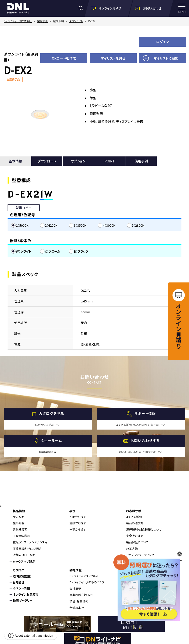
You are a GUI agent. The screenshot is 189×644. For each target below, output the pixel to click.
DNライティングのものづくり (87, 582)
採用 (129, 570)
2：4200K (51, 225)
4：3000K (109, 225)
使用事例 (141, 161)
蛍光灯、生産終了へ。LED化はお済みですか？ (154, 561)
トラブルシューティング (140, 555)
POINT (110, 161)
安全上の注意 (135, 536)
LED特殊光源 (21, 536)
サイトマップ (134, 594)
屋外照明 (19, 523)
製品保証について (138, 542)
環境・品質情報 (79, 601)
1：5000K (22, 225)
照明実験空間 (22, 576)
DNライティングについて (84, 576)
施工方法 (132, 549)
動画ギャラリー (23, 600)
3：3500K (80, 225)
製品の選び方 (135, 523)
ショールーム (51, 440)
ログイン (162, 42)
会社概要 (75, 589)
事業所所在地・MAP (82, 595)
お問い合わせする (145, 440)
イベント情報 (21, 588)
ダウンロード (47, 161)
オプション (78, 161)
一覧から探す (78, 529)
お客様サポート (136, 511)
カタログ (18, 570)
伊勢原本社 (77, 608)
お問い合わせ (135, 576)
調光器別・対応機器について (144, 529)
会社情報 (76, 570)
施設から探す (78, 523)
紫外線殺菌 (20, 529)
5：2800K (138, 225)
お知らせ (19, 582)
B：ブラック (81, 251)
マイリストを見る (113, 58)
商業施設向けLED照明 (27, 549)
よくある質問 (134, 517)
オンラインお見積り (25, 594)
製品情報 (19, 511)
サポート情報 (145, 413)
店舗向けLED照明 (24, 555)
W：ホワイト (24, 251)
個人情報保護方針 (139, 588)
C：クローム (53, 251)
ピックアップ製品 (24, 562)
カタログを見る (52, 413)
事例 (72, 511)
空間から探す (78, 517)
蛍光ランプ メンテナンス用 (30, 542)
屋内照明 (19, 517)
